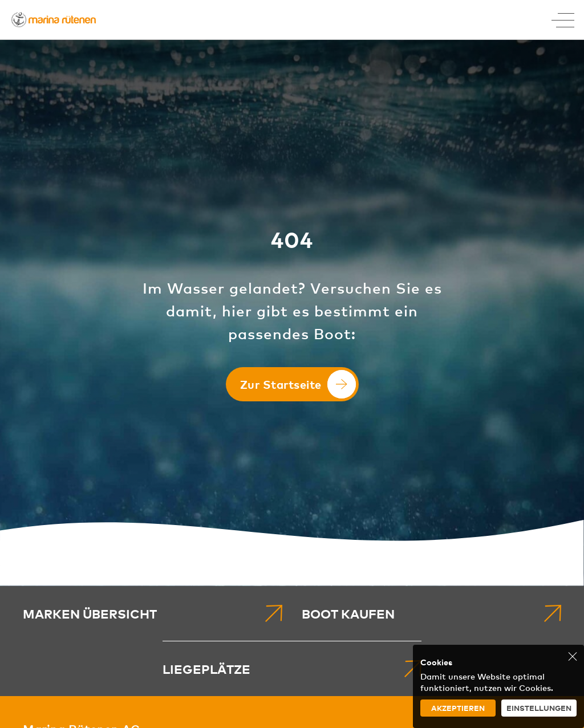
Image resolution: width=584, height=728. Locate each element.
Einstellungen (539, 708)
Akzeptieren (458, 708)
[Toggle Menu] (563, 20)
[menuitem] (153, 613)
